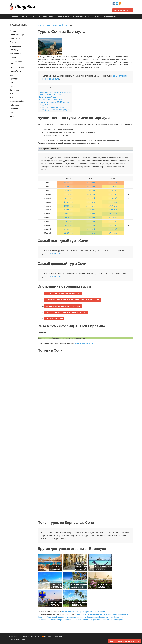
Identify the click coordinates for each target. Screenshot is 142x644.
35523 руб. (113, 217)
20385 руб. (69, 187)
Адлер (87, 614)
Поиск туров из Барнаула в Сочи (51, 107)
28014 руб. (69, 225)
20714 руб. (91, 194)
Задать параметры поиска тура (124, 641)
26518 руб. (69, 217)
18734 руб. (69, 183)
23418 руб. (113, 214)
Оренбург (14, 79)
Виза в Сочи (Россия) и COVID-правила (54, 102)
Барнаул (13, 42)
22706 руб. (113, 198)
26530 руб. (91, 214)
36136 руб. (113, 221)
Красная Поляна (110, 614)
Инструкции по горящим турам (51, 99)
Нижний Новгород (17, 67)
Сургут (13, 86)
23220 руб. (69, 194)
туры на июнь (100, 612)
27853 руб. (69, 210)
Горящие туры (63, 17)
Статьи (96, 17)
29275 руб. (113, 206)
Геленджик (95, 614)
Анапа (82, 614)
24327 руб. (91, 233)
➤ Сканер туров (46, 17)
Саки (115, 620)
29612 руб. (113, 225)
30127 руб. (69, 233)
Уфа (12, 97)
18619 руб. (91, 183)
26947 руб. (91, 221)
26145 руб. (113, 229)
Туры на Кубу (81, 566)
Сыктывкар (15, 90)
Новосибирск (15, 71)
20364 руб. (91, 187)
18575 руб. (113, 183)
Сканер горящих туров (123, 10)
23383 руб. (69, 206)
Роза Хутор (51, 617)
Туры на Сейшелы (79, 584)
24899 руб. (91, 202)
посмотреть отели (55, 253)
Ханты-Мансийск (17, 101)
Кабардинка (81, 617)
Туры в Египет (56, 566)
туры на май (90, 612)
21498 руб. (113, 190)
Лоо (73, 620)
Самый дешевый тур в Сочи (50, 97)
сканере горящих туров (83, 343)
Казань (13, 57)
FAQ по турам (28, 17)
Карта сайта (58, 636)
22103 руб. (91, 190)
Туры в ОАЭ (56, 584)
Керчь (61, 620)
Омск (12, 75)
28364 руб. (91, 206)
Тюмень (13, 94)
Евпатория (42, 617)
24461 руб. (69, 202)
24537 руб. (69, 198)
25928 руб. (91, 210)
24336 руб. (113, 210)
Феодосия (72, 617)
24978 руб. (113, 194)
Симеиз (109, 620)
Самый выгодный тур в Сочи (50, 94)
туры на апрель (78, 612)
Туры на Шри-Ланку (78, 602)
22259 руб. (113, 202)
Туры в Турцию (55, 602)
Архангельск (15, 38)
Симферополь (44, 620)
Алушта (65, 617)
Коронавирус (110, 17)
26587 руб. (69, 214)
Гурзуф (93, 620)
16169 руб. (113, 187)
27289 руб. (91, 225)
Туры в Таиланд (105, 584)
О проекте (49, 636)
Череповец (14, 109)
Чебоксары (15, 105)
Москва (13, 31)
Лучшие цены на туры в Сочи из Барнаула (55, 92)
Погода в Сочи (44, 105)
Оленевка (54, 620)
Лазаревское (123, 614)
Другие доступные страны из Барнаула (54, 110)
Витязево (67, 620)
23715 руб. (91, 198)
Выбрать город (80, 17)
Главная (14, 17)
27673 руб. (69, 221)
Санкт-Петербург (17, 35)
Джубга (120, 620)
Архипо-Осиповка (82, 620)
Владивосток (15, 46)
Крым (77, 614)
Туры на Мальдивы (103, 566)
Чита (12, 112)
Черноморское (93, 617)
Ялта (101, 614)
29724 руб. (69, 229)
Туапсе (102, 617)
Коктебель (109, 617)
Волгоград (14, 50)
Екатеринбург (16, 53)
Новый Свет (101, 620)
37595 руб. (113, 233)
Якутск (13, 116)
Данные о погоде (15, 640)
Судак (59, 617)
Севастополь (119, 617)
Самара (13, 82)
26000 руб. (91, 229)
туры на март (66, 612)
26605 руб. (91, 217)
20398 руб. (69, 190)
